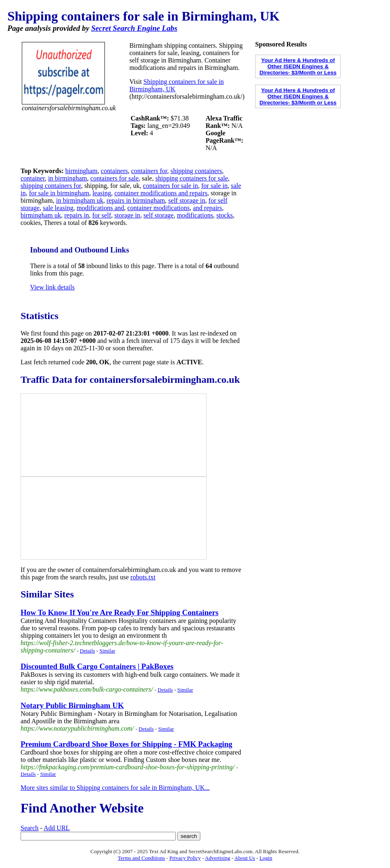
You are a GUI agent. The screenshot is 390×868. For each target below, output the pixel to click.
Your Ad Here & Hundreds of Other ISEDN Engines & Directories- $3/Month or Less (298, 66)
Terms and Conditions (141, 858)
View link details (52, 287)
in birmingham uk (80, 200)
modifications (195, 215)
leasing (102, 193)
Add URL (57, 828)
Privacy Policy (185, 858)
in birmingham (68, 178)
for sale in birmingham (59, 193)
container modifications (159, 208)
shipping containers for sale (192, 178)
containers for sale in (171, 186)
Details (87, 651)
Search (30, 828)
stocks (225, 215)
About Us (245, 858)
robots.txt (143, 577)
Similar (107, 651)
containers (114, 171)
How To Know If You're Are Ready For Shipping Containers (120, 612)
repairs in (77, 215)
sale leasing (58, 208)
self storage (159, 215)
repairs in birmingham (136, 200)
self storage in (187, 200)
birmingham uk (41, 215)
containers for (149, 171)
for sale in (214, 186)
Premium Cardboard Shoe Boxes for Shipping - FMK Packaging (127, 744)
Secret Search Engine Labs (134, 28)
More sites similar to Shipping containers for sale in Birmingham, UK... (115, 788)
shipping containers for (51, 186)
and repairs (208, 208)
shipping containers (196, 171)
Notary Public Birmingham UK (72, 705)
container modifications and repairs (161, 193)
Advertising (217, 858)
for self (102, 215)
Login (266, 858)
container (33, 178)
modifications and (100, 208)
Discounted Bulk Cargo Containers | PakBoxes (97, 666)
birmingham (81, 171)
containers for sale (115, 178)
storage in (127, 215)
